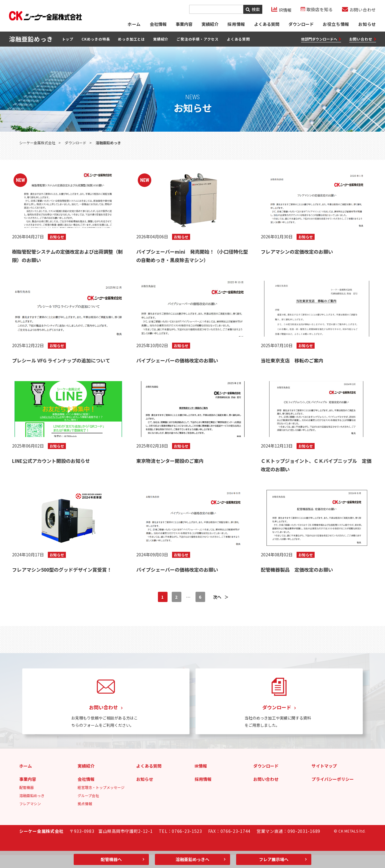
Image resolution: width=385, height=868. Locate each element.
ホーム (134, 26)
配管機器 (26, 800)
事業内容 (184, 26)
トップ (68, 42)
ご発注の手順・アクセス (198, 42)
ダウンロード (301, 26)
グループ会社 (88, 808)
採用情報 (203, 792)
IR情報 (201, 779)
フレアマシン (30, 816)
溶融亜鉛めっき (32, 808)
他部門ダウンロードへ (321, 42)
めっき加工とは (131, 42)
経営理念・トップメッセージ (101, 800)
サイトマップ (324, 779)
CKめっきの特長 (96, 42)
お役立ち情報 (336, 26)
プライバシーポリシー (333, 792)
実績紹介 (210, 26)
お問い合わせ (363, 42)
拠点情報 (85, 816)
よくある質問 (266, 26)
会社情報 (158, 26)
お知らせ (367, 26)
